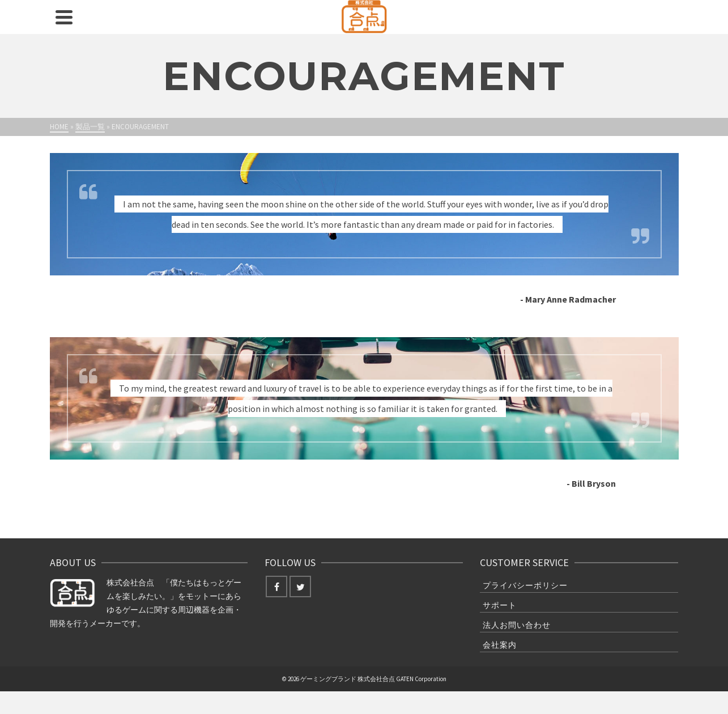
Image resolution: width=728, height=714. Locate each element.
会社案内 (500, 645)
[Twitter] (300, 586)
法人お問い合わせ (517, 625)
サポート (500, 605)
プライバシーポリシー (525, 585)
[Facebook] (276, 586)
